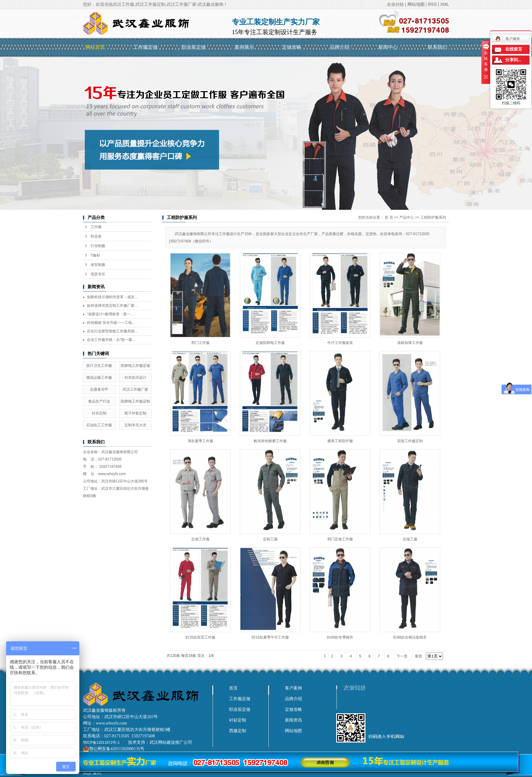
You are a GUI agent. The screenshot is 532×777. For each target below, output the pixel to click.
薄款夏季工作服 (200, 441)
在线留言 (514, 49)
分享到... (513, 60)
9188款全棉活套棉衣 (410, 637)
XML (445, 4)
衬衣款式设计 (135, 378)
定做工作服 (200, 539)
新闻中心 (388, 47)
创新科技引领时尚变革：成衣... (112, 297)
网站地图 (416, 4)
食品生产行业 (99, 401)
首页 (233, 688)
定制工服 (270, 539)
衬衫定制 (238, 720)
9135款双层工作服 (200, 637)
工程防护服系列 (433, 217)
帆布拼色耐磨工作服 (270, 441)
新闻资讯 (293, 720)
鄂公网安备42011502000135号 (117, 749)
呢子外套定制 (135, 413)
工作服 (96, 227)
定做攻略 (292, 47)
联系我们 (437, 47)
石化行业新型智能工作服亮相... (112, 331)
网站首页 (95, 47)
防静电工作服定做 (135, 366)
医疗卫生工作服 (99, 366)
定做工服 (410, 539)
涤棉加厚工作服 (410, 343)
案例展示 (244, 47)
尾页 (419, 656)
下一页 (402, 656)
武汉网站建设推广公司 (171, 742)
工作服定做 (146, 47)
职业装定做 (194, 47)
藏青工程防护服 (340, 441)
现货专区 (98, 274)
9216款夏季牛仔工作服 (270, 637)
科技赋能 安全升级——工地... (111, 323)
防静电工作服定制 (135, 401)
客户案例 (293, 688)
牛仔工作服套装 (340, 343)
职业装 (96, 236)
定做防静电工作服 (270, 343)
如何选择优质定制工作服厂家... (112, 306)
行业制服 (98, 246)
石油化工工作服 (99, 425)
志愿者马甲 (99, 389)
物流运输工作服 (99, 378)
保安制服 (98, 265)
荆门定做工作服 (340, 539)
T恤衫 (95, 255)
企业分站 (395, 4)
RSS (432, 4)
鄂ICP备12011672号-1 (101, 743)
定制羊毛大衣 (135, 425)
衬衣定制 (99, 413)
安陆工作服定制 (410, 441)
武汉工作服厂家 (135, 389)
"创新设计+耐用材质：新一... (110, 314)
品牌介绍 (340, 47)
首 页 (389, 217)
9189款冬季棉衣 (340, 637)
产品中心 (407, 217)
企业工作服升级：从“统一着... (111, 340)
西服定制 (238, 731)
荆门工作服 (200, 343)
